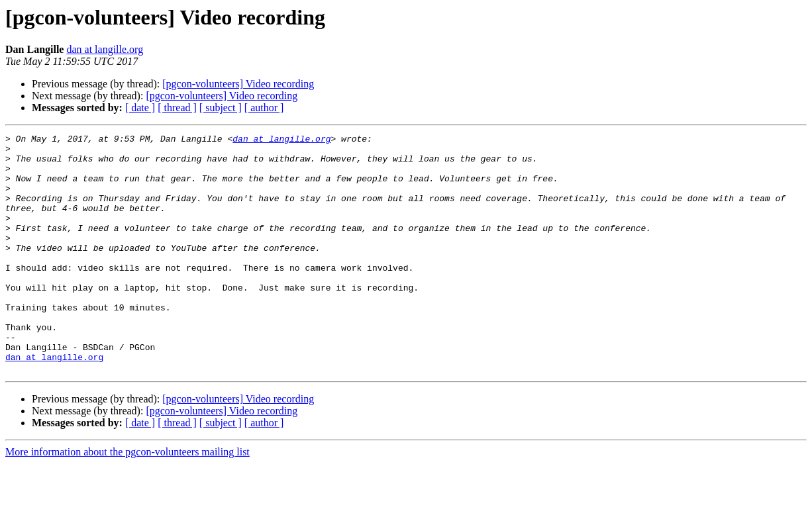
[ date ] (140, 108)
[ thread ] (177, 108)
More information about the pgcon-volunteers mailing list (127, 499)
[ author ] (264, 108)
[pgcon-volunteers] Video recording (238, 84)
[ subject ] (221, 108)
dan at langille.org (105, 49)
